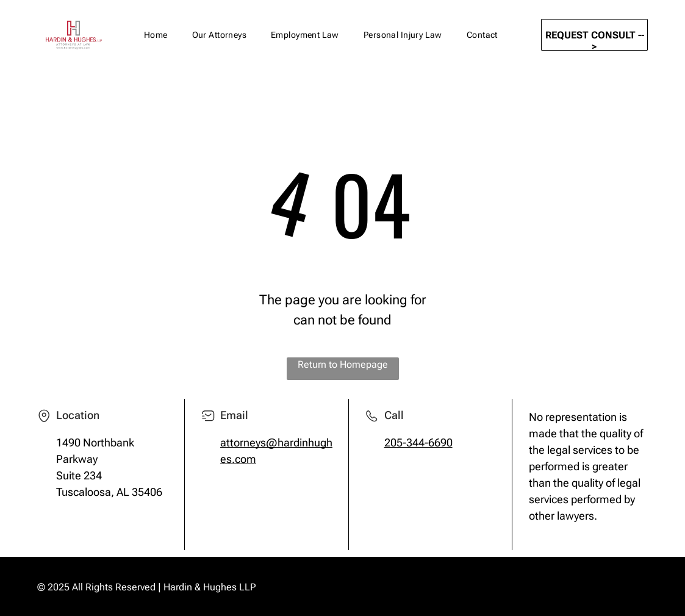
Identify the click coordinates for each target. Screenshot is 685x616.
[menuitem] (156, 35)
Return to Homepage (343, 364)
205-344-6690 (418, 442)
